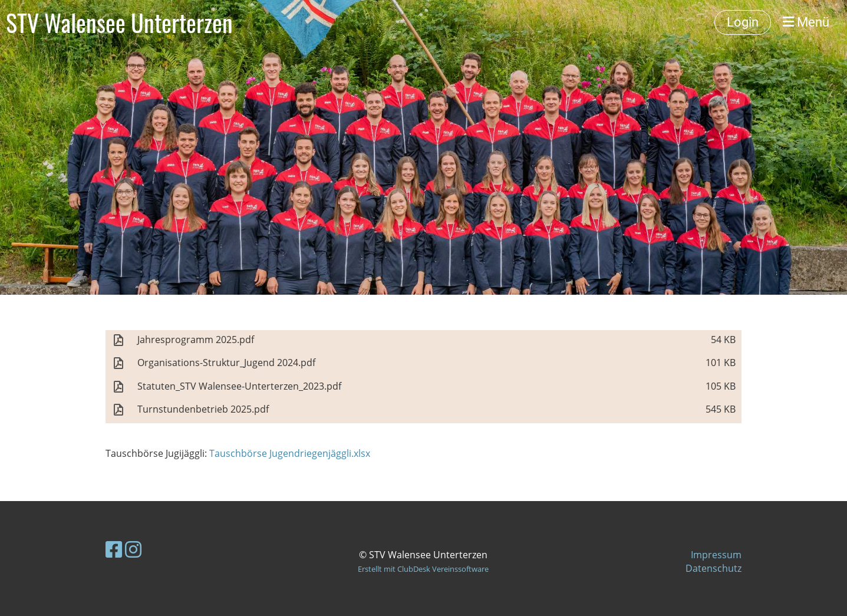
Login (743, 22)
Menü (806, 22)
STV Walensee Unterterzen (119, 22)
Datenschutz (713, 568)
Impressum (716, 555)
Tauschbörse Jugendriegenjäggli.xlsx (290, 453)
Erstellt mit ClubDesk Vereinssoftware (423, 569)
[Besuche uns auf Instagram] (133, 549)
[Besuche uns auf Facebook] (114, 549)
